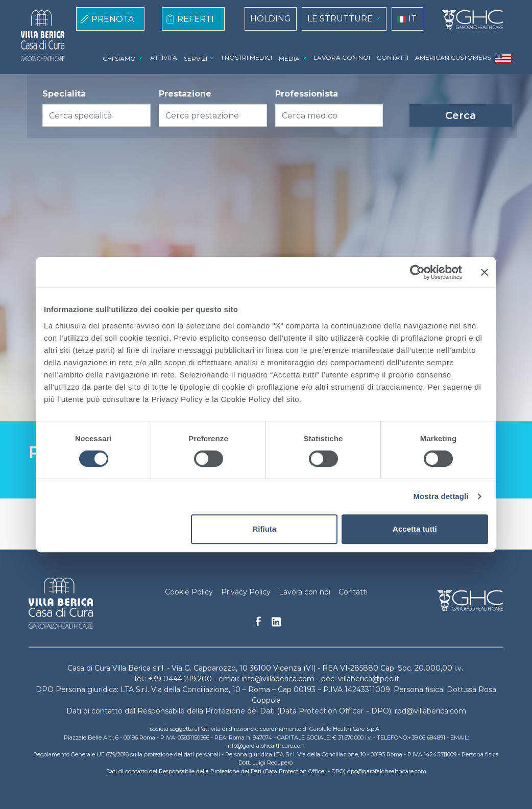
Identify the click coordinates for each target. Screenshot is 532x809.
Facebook (258, 624)
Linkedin (276, 625)
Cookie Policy (189, 592)
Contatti (353, 592)
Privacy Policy (246, 592)
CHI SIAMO (119, 58)
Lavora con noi (305, 592)
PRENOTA (113, 19)
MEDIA (289, 58)
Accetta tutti (415, 529)
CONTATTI (393, 57)
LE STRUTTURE (340, 19)
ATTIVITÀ (164, 57)
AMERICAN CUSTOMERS (453, 57)
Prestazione (185, 94)
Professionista (307, 94)
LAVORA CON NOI (342, 57)
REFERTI (196, 19)
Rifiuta (265, 529)
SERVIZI (196, 58)
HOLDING (271, 19)
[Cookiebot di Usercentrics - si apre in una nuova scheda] (417, 272)
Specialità (64, 94)
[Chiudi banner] (485, 272)
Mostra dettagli (441, 496)
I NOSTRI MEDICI (247, 57)
